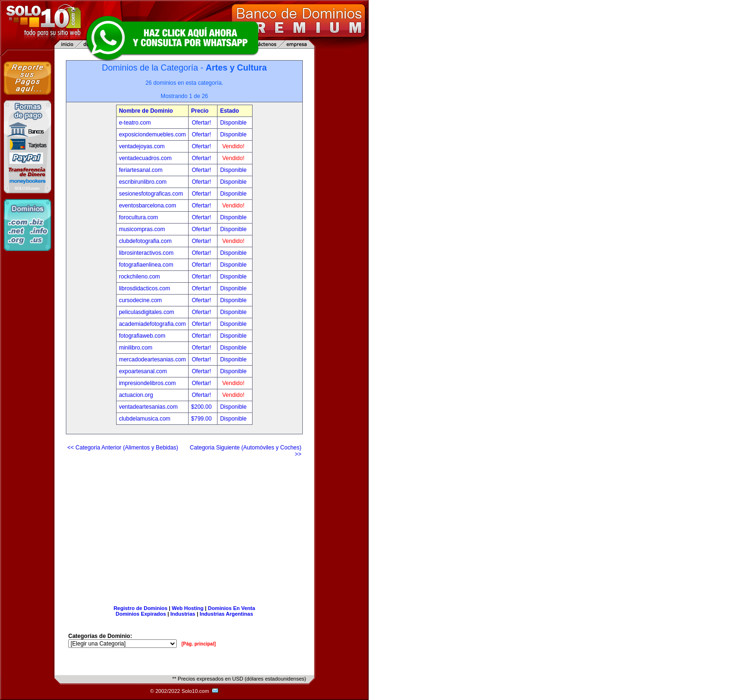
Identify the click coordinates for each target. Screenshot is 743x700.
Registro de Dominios (141, 608)
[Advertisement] (184, 528)
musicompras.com (142, 229)
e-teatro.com (135, 123)
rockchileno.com (140, 277)
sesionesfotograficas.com (151, 194)
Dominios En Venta (232, 608)
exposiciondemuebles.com (152, 135)
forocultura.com (139, 217)
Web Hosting (188, 608)
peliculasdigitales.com (147, 312)
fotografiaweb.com (142, 336)
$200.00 (202, 407)
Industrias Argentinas (226, 614)
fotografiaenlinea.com (146, 265)
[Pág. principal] (199, 644)
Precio (200, 111)
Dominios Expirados (141, 614)
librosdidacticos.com (145, 288)
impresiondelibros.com (147, 383)
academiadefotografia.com (152, 324)
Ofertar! (202, 123)
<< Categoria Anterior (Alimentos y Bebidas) (123, 448)
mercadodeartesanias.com (152, 359)
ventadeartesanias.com (148, 407)
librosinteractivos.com (146, 253)
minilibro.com (136, 348)
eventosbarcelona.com (148, 206)
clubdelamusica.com (145, 419)
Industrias (183, 614)
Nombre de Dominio (146, 111)
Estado (229, 111)
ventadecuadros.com (145, 158)
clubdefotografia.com (145, 241)
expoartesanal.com (143, 371)
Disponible (233, 123)
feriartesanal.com (141, 170)
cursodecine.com (140, 300)
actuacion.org (136, 395)
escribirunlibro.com (143, 182)
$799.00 (202, 419)
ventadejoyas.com (142, 146)
